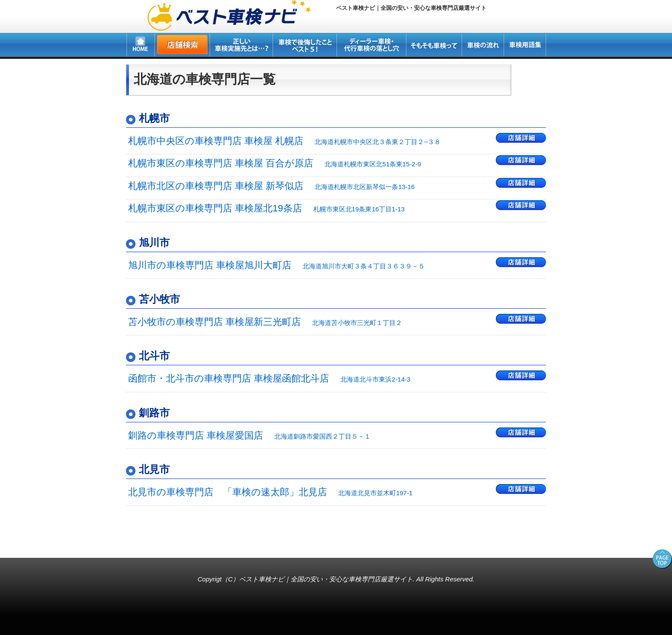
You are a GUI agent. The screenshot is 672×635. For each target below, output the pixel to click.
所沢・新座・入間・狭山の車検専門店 (58, 544)
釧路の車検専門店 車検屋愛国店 (249, 435)
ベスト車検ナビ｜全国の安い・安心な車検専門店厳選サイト (326, 579)
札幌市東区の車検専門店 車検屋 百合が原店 (274, 163)
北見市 (154, 469)
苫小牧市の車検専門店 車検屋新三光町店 (265, 322)
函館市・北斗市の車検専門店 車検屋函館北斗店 (269, 378)
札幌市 (154, 118)
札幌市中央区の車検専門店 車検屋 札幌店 (284, 141)
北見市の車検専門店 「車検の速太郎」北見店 (270, 492)
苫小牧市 (159, 299)
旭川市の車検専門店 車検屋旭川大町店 (276, 265)
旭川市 (154, 242)
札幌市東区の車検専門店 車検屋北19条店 (266, 208)
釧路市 (154, 413)
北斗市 (154, 356)
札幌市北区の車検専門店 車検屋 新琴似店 (271, 186)
